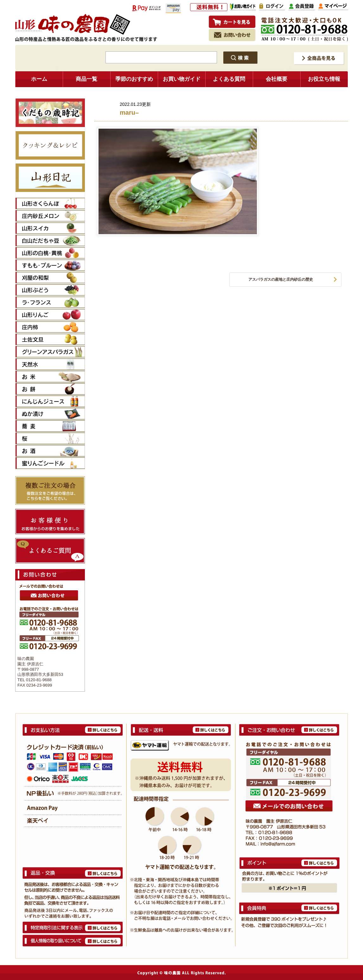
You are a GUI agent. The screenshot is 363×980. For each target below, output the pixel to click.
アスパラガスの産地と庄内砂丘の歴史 (281, 279)
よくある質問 (229, 79)
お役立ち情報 (324, 79)
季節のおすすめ (134, 79)
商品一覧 (86, 79)
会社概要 (277, 79)
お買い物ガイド (182, 79)
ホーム (39, 79)
